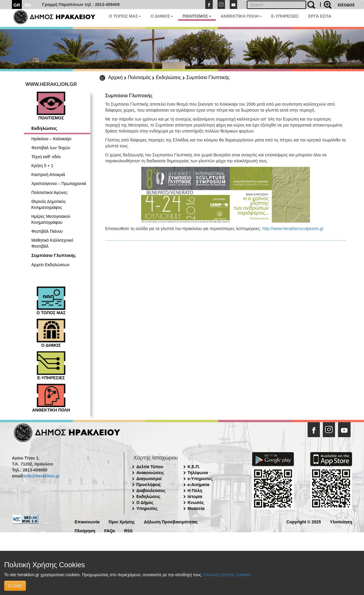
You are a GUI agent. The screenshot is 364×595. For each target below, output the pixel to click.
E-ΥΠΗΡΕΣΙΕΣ (285, 16)
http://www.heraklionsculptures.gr (293, 229)
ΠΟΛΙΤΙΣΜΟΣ (197, 16)
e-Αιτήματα (199, 485)
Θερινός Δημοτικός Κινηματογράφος (49, 204)
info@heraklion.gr (42, 476)
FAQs (110, 530)
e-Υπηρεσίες (200, 479)
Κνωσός (196, 502)
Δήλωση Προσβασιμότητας (171, 521)
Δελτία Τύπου (150, 467)
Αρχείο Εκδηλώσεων (50, 265)
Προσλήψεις (149, 485)
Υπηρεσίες (147, 508)
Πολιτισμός (139, 77)
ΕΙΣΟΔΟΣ (346, 5)
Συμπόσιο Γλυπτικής (208, 77)
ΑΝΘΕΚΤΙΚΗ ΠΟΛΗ (241, 16)
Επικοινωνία (87, 521)
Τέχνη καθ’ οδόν (46, 157)
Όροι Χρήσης (122, 521)
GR (17, 5)
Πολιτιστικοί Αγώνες (50, 192)
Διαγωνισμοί (149, 479)
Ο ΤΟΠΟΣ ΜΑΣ (125, 16)
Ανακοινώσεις (150, 473)
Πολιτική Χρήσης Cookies (227, 575)
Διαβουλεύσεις (151, 491)
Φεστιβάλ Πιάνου (47, 231)
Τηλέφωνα (198, 473)
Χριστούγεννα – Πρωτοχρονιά (59, 184)
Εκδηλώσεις (168, 77)
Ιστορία (195, 497)
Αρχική (116, 77)
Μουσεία (196, 508)
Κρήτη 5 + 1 (42, 166)
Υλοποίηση (341, 521)
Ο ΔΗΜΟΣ (162, 16)
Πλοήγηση (85, 530)
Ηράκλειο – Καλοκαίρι (51, 139)
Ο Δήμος (145, 502)
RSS (128, 530)
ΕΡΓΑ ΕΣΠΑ (320, 16)
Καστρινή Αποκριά (48, 175)
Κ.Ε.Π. (194, 467)
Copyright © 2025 (304, 521)
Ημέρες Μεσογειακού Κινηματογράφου (51, 219)
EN (28, 5)
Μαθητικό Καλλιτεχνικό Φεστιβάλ (52, 243)
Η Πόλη (195, 491)
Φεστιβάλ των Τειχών (51, 148)
